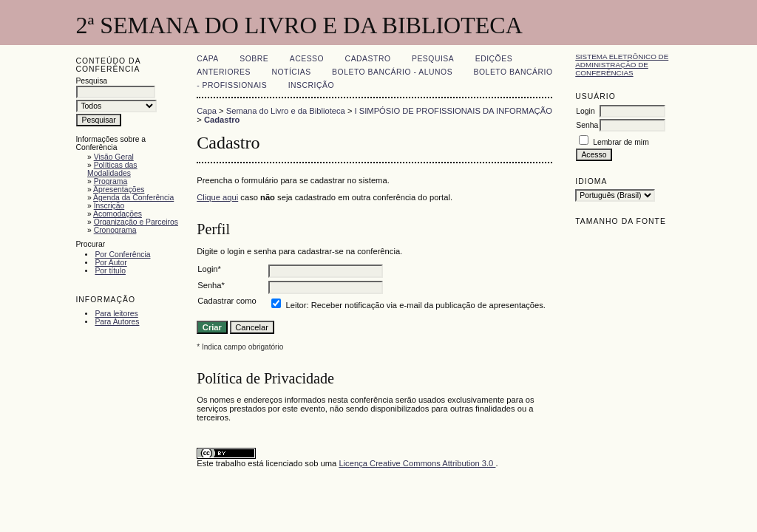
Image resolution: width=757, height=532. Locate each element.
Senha (587, 125)
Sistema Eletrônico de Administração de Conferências (622, 65)
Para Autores (117, 322)
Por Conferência (122, 255)
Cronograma (115, 230)
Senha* (211, 285)
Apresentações (119, 190)
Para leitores (116, 314)
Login (585, 111)
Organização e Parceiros (136, 222)
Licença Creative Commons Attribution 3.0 (417, 463)
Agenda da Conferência (133, 198)
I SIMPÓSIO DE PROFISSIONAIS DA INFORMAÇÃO (454, 111)
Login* (209, 269)
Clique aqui (217, 197)
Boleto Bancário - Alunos (392, 72)
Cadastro (368, 59)
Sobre (254, 59)
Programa (111, 181)
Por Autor (111, 263)
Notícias (291, 72)
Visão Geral (114, 157)
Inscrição (109, 206)
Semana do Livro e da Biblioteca (286, 111)
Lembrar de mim (621, 142)
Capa (208, 59)
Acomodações (118, 214)
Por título (110, 271)
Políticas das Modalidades (112, 169)
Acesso (307, 59)
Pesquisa (433, 59)
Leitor (296, 305)
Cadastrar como (227, 301)
